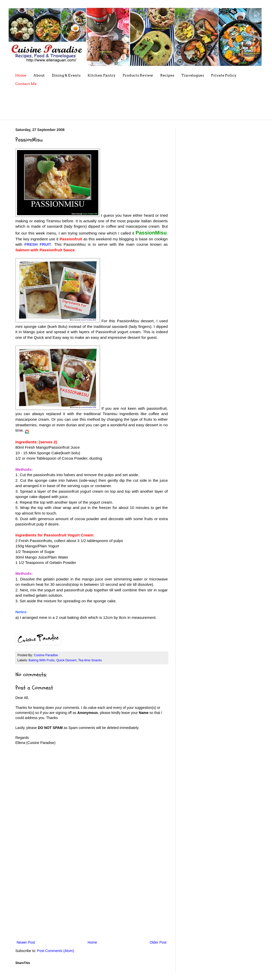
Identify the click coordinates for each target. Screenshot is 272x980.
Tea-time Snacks (90, 660)
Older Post (158, 942)
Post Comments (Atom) (55, 951)
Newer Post (26, 942)
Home (92, 942)
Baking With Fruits (42, 660)
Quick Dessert (66, 660)
